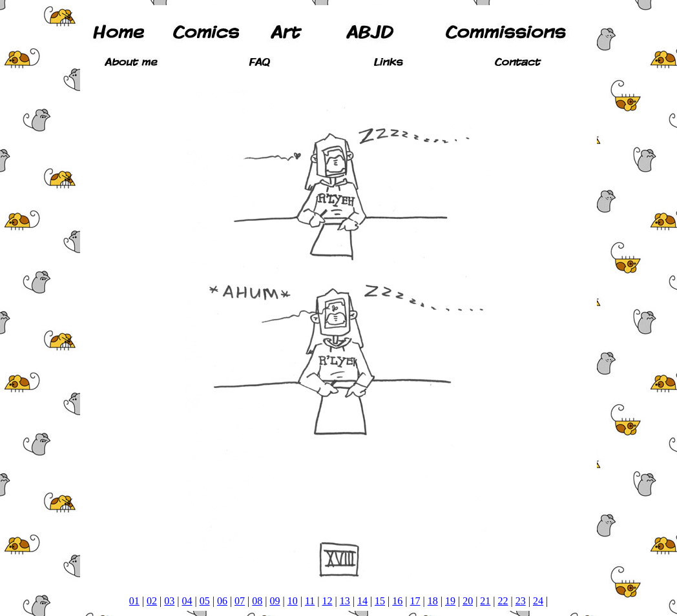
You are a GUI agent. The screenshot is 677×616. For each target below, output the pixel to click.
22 (503, 601)
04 (187, 601)
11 (310, 601)
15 (380, 601)
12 (328, 601)
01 (134, 601)
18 (433, 601)
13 (345, 601)
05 (205, 601)
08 (257, 601)
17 (415, 601)
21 (485, 601)
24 (538, 601)
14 (362, 601)
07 (240, 601)
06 (222, 601)
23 (521, 601)
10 (293, 601)
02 (152, 601)
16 (397, 601)
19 (450, 601)
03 (169, 601)
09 (275, 601)
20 (468, 601)
